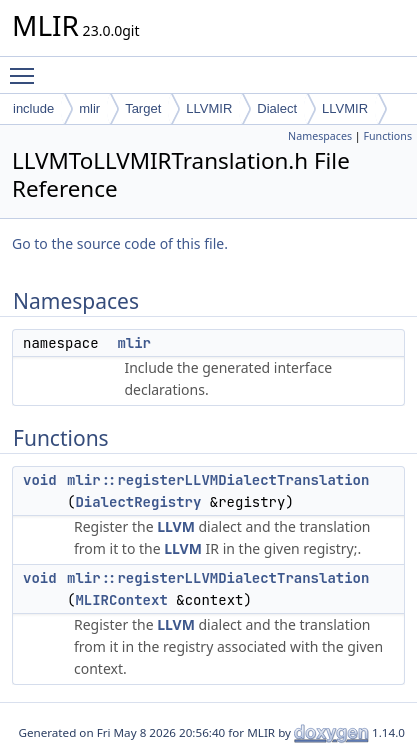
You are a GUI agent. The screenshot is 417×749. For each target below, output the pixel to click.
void (40, 480)
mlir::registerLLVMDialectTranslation (218, 480)
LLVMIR (209, 108)
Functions (387, 136)
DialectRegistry (138, 502)
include (33, 108)
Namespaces (320, 136)
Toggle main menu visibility (27, 67)
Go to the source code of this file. (120, 243)
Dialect (277, 108)
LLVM (176, 526)
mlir (89, 108)
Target (143, 108)
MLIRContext (121, 600)
